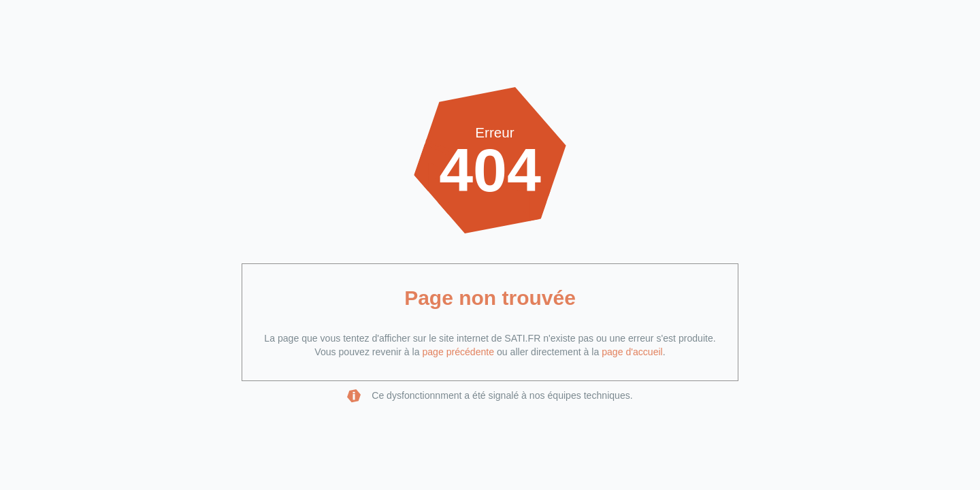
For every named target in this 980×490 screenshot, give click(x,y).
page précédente (458, 352)
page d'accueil (632, 352)
